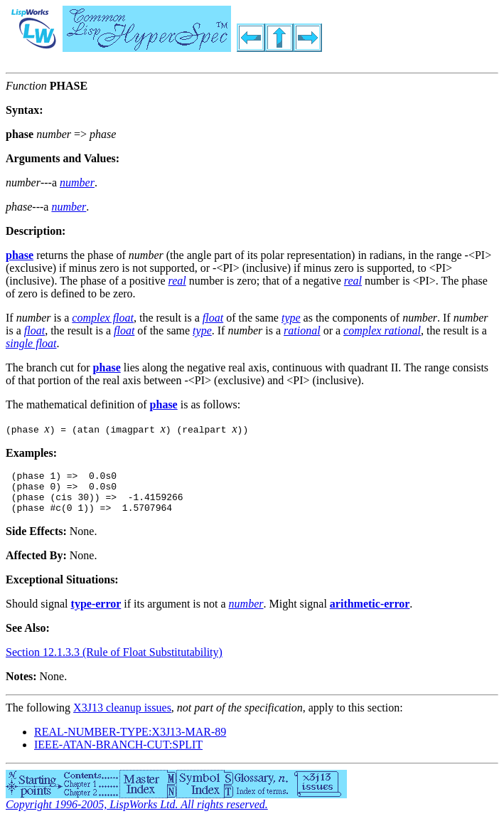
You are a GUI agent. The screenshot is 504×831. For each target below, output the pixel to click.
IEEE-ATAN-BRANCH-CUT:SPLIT (118, 753)
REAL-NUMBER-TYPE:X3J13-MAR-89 (130, 740)
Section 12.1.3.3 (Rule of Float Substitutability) (114, 661)
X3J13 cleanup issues (122, 716)
